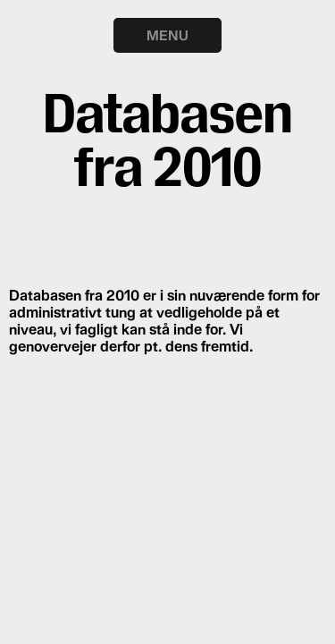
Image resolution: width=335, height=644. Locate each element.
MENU (167, 35)
